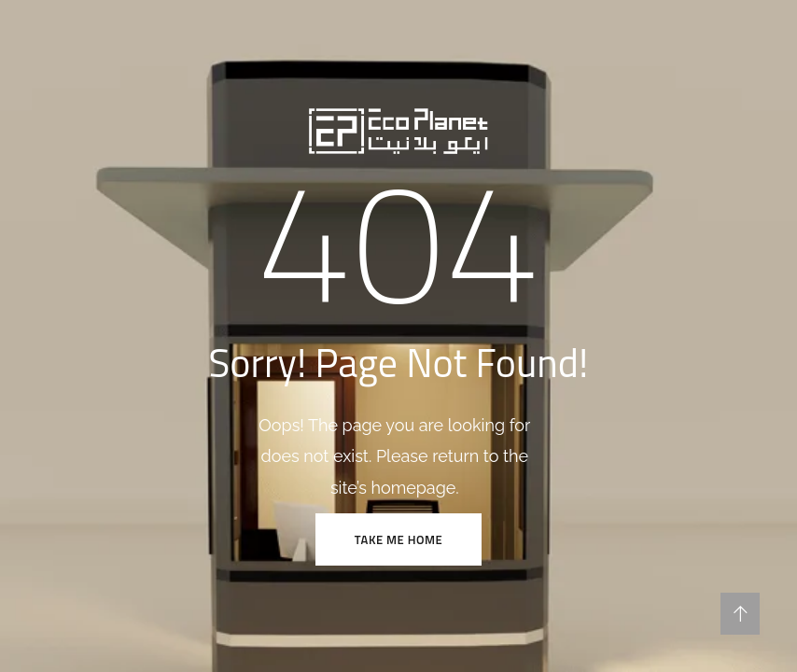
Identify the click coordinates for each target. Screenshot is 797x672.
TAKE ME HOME (398, 539)
